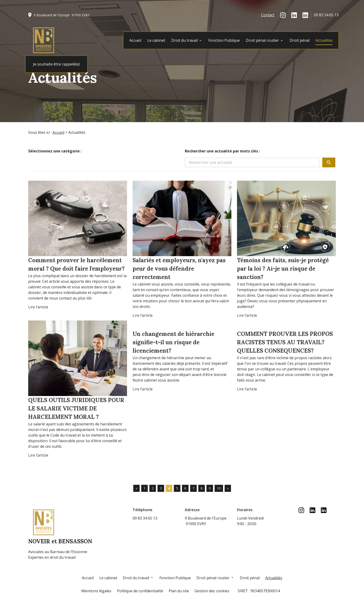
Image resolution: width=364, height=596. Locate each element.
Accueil (135, 40)
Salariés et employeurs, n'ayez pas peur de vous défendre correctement (179, 269)
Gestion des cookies (212, 591)
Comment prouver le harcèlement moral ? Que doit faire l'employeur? (76, 264)
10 (219, 488)
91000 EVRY (62, 15)
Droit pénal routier (262, 40)
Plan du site (179, 591)
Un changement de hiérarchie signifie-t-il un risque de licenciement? (173, 342)
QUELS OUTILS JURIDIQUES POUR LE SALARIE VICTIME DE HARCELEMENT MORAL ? (76, 408)
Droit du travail (184, 40)
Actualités (324, 40)
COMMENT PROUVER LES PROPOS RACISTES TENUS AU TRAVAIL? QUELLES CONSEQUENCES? (285, 342)
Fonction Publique (224, 40)
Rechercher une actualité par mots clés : (222, 151)
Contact (268, 15)
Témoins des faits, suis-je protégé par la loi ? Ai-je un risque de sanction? (283, 269)
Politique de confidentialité (140, 591)
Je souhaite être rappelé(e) (56, 64)
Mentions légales (96, 591)
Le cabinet (156, 40)
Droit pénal (300, 40)
